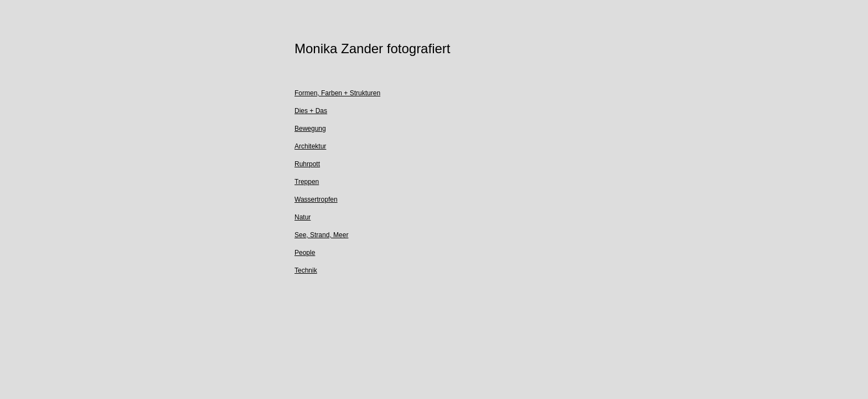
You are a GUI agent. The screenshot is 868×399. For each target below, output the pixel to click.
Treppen (307, 182)
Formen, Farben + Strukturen (337, 93)
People (305, 253)
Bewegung (310, 129)
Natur (303, 217)
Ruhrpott (307, 164)
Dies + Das (311, 111)
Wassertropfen (316, 199)
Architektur (310, 146)
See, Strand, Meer (321, 235)
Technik (306, 270)
